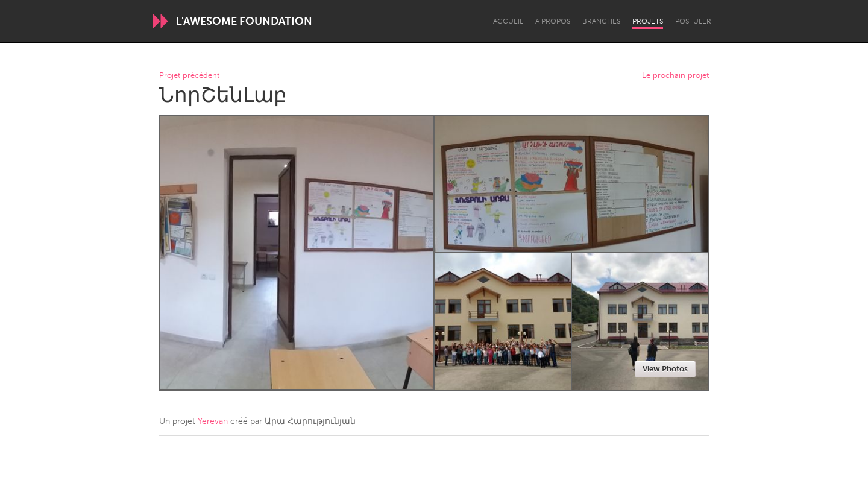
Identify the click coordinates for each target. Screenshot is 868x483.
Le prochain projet (675, 76)
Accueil (508, 21)
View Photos (665, 369)
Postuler (693, 21)
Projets (648, 21)
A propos (553, 21)
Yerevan (213, 421)
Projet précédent (189, 76)
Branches (601, 21)
